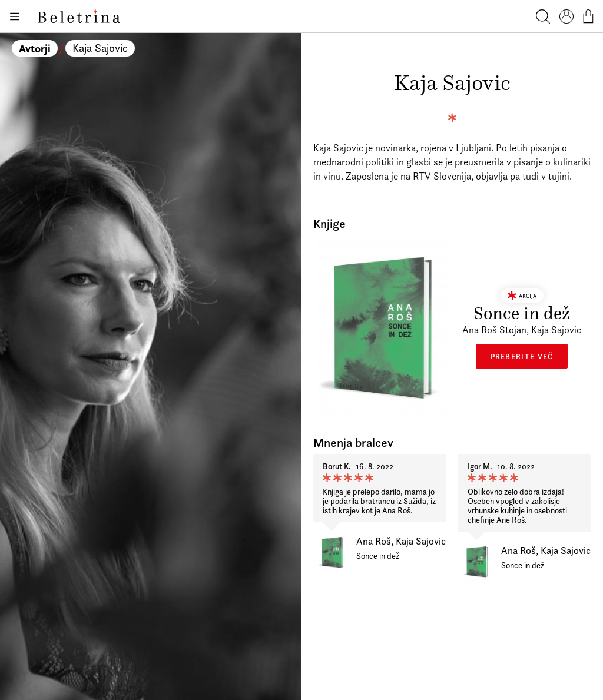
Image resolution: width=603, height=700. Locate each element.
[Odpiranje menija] (14, 16)
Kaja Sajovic (100, 48)
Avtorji (35, 48)
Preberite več (522, 356)
